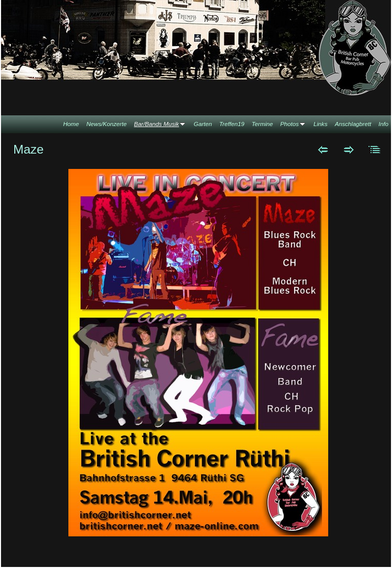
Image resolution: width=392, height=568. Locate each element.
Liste (375, 150)
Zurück (323, 150)
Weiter (349, 150)
